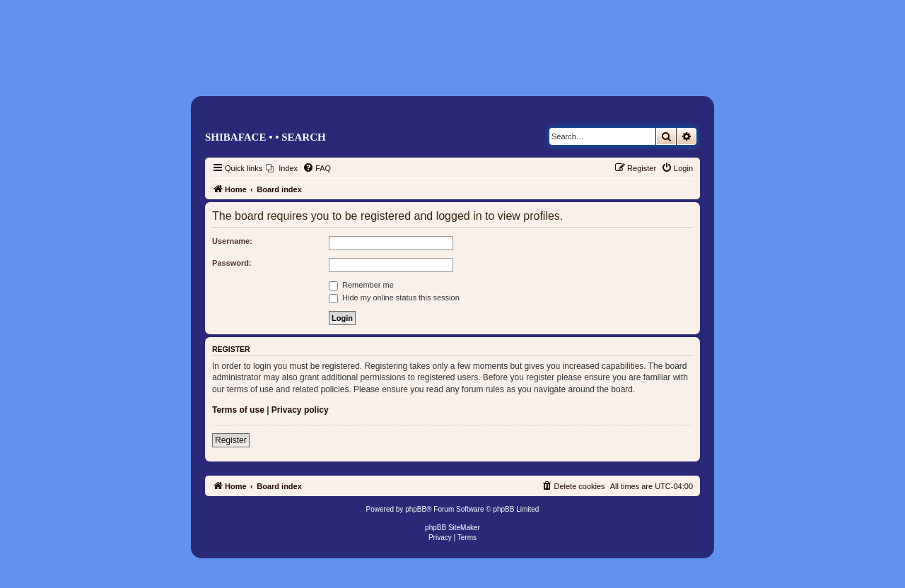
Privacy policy (300, 410)
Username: (232, 241)
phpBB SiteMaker (452, 528)
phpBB (416, 509)
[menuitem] (282, 168)
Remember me (361, 285)
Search (304, 137)
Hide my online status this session (394, 298)
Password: (232, 263)
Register (231, 440)
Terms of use (238, 410)
